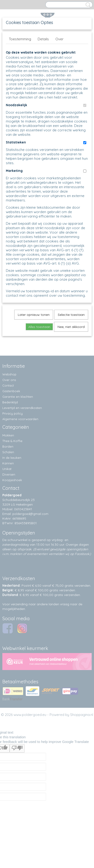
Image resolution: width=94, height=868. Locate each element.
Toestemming (20, 39)
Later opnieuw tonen (34, 315)
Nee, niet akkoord (71, 327)
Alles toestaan (39, 327)
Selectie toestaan (71, 315)
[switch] (85, 105)
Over (60, 39)
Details (43, 39)
